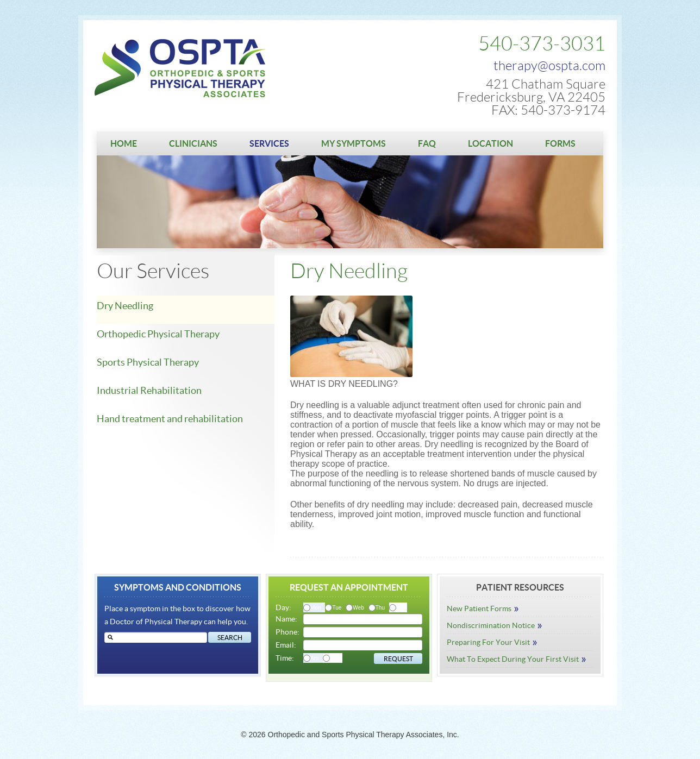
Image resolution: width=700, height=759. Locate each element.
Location (490, 143)
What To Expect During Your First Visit (517, 659)
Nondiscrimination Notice (495, 625)
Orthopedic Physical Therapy (158, 334)
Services (269, 143)
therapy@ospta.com (549, 66)
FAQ (427, 143)
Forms (560, 143)
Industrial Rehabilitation (149, 390)
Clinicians (193, 143)
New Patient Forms (483, 609)
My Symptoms (354, 143)
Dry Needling (125, 306)
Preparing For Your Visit (492, 642)
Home (124, 143)
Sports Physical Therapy (148, 362)
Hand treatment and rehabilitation (170, 419)
